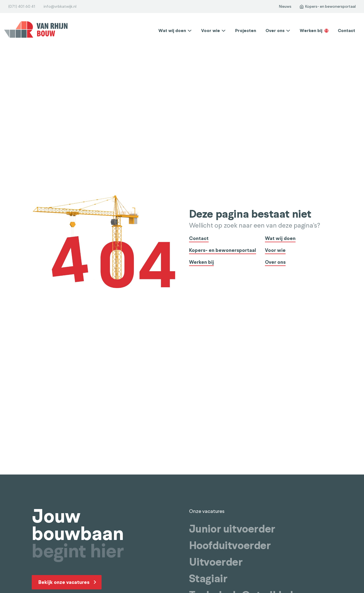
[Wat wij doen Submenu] (190, 31)
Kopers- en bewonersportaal (223, 251)
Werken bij (314, 31)
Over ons (275, 31)
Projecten (246, 31)
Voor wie (211, 31)
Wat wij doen (172, 31)
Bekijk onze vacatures (64, 582)
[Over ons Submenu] (288, 31)
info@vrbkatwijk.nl (60, 6)
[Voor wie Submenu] (224, 31)
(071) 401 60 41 (22, 6)
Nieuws (285, 6)
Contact (346, 31)
